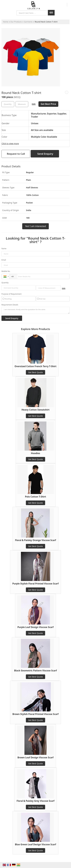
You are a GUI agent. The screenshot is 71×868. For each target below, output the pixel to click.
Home (6, 22)
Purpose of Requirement (11, 294)
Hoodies (35, 453)
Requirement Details (10, 305)
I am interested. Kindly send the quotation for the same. (35, 310)
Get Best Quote (35, 372)
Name (4, 249)
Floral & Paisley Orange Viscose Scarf (35, 540)
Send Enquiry (45, 154)
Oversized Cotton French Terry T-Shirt (36, 366)
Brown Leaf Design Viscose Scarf (35, 758)
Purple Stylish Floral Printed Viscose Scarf (36, 584)
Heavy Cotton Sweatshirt (35, 410)
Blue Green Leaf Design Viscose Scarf (35, 844)
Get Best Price (48, 104)
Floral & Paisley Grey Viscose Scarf (35, 801)
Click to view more (10, 144)
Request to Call (16, 154)
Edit (34, 104)
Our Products (16, 22)
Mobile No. (6, 271)
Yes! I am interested (36, 226)
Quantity (5, 283)
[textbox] (22, 104)
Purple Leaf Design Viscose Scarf (35, 627)
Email (4, 260)
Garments (28, 22)
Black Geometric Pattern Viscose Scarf (35, 671)
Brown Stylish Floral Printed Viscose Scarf (35, 714)
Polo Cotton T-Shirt (36, 497)
